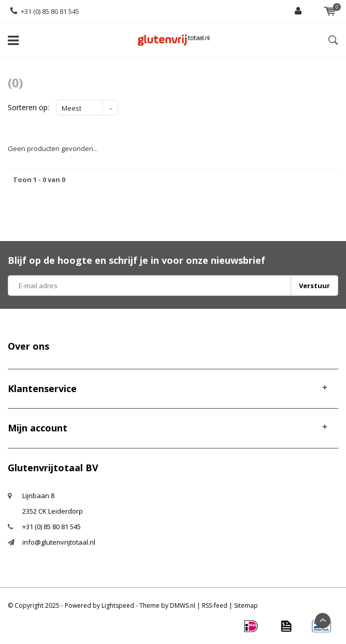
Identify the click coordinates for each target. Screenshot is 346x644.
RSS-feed (215, 605)
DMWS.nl (183, 605)
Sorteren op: (28, 107)
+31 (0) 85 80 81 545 (45, 11)
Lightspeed (118, 605)
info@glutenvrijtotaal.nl (59, 542)
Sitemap (246, 605)
